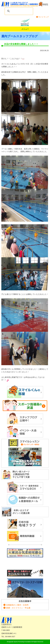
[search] (21, 11)
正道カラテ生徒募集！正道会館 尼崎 (25, 573)
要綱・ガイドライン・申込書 (18, 608)
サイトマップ (43, 17)
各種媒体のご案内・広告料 (17, 605)
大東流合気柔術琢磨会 (25, 558)
